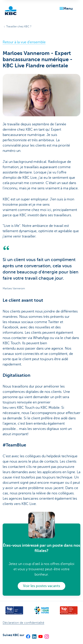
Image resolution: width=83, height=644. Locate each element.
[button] (65, 9)
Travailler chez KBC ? (19, 26)
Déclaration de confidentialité (23, 623)
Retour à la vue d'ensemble (24, 42)
